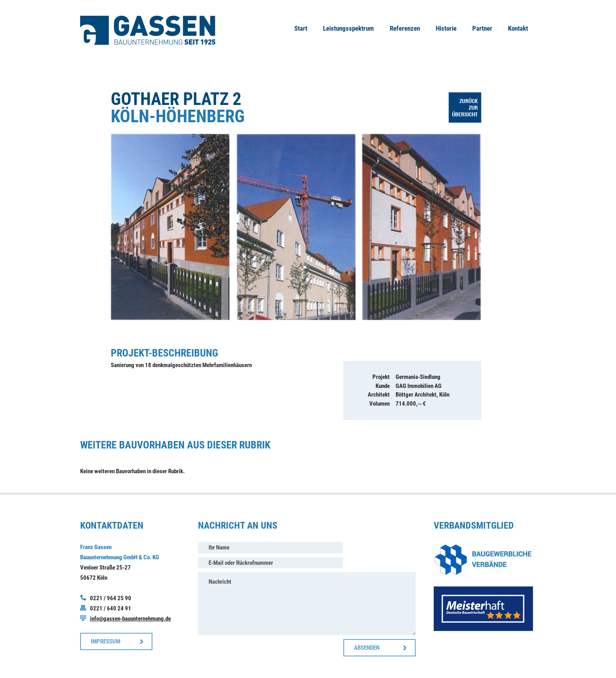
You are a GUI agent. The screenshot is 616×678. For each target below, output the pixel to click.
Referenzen (405, 28)
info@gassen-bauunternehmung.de (130, 619)
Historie (446, 28)
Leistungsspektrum (348, 28)
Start (301, 28)
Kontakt (518, 28)
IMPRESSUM (105, 641)
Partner (482, 28)
